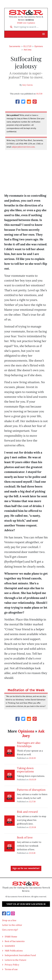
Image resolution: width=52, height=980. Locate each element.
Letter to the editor (12, 925)
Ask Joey (27, 50)
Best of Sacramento (15, 941)
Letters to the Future (16, 960)
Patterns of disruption (31, 790)
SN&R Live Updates (26, 23)
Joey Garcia (27, 85)
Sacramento (15, 46)
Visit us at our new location (26, 904)
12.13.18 (32, 853)
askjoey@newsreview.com (23, 147)
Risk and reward (27, 812)
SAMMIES (10, 946)
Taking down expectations (25, 770)
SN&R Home (11, 937)
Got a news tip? (10, 930)
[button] (44, 34)
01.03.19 (33, 779)
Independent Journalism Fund (20, 955)
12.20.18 (33, 827)
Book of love (25, 837)
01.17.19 (27, 46)
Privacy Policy (12, 965)
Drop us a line (9, 920)
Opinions (39, 46)
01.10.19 (32, 758)
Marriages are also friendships (29, 744)
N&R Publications (14, 951)
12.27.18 (32, 801)
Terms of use (11, 969)
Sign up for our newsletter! (26, 868)
